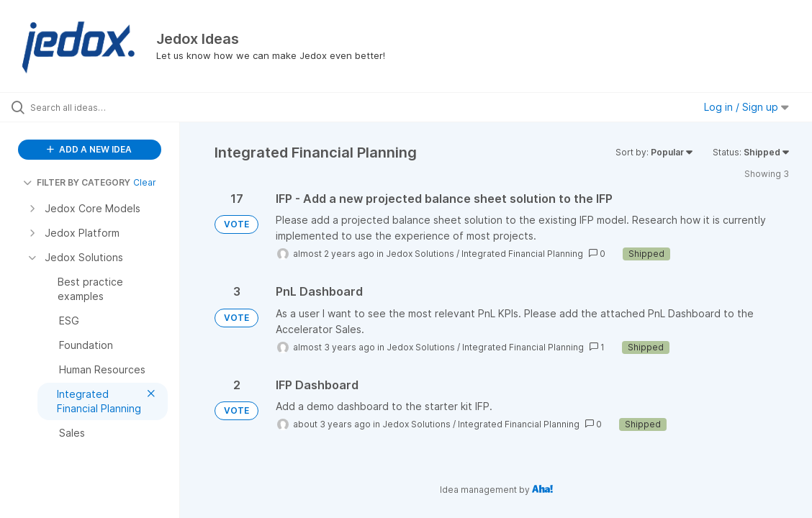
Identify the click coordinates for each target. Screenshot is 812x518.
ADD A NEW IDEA (89, 149)
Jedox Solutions (420, 254)
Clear (145, 182)
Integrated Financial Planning (522, 254)
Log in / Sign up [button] (746, 107)
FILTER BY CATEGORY (77, 182)
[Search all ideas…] (99, 107)
